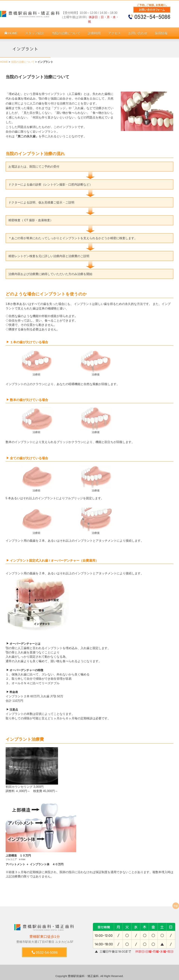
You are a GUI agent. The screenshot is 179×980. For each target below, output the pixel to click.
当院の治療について (66, 33)
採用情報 (161, 33)
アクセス (114, 33)
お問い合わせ (138, 33)
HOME (11, 33)
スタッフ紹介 (35, 33)
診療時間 (94, 33)
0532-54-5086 (45, 953)
